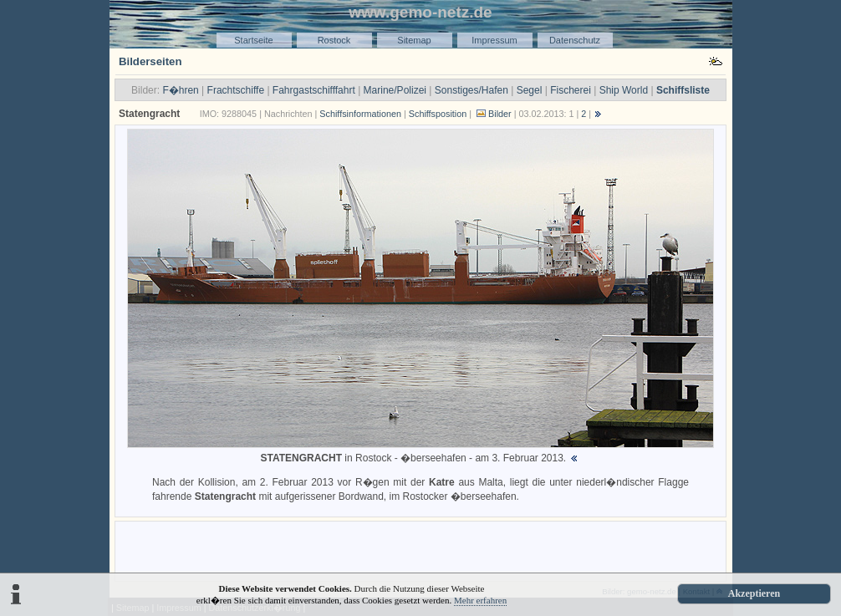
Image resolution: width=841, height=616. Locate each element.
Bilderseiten (150, 61)
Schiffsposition (438, 114)
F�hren (180, 90)
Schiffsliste (683, 90)
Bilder (500, 114)
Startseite (253, 40)
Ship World (624, 90)
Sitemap (414, 40)
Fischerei (571, 90)
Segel (530, 90)
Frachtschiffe (236, 90)
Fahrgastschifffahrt (314, 90)
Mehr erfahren (480, 600)
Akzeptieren (754, 593)
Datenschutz (575, 40)
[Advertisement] (420, 550)
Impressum (494, 40)
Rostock (334, 40)
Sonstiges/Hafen (471, 90)
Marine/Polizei (395, 90)
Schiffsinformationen (360, 114)
